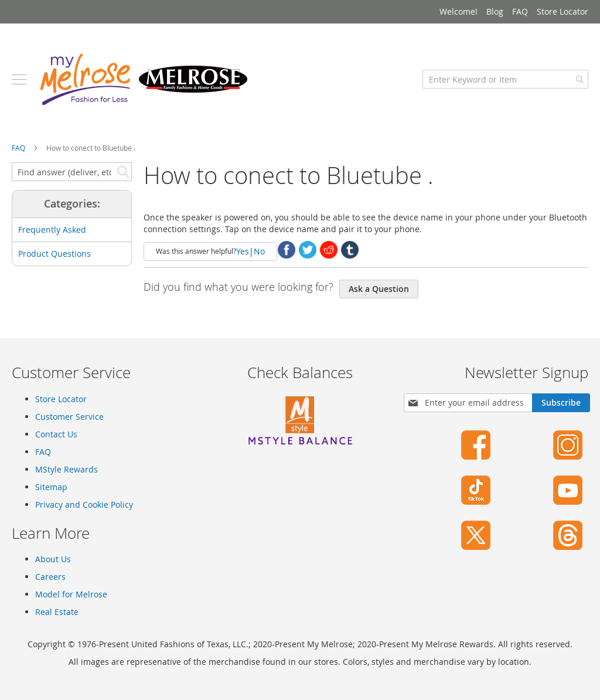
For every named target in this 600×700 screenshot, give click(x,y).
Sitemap (51, 487)
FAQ (520, 11)
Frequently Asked (52, 230)
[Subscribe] (561, 403)
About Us (53, 559)
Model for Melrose (71, 594)
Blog (495, 11)
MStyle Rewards (67, 469)
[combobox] (505, 79)
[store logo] (144, 79)
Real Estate (57, 612)
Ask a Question (379, 289)
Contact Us (56, 434)
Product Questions (54, 254)
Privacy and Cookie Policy (84, 504)
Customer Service (69, 417)
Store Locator (562, 11)
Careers (50, 577)
